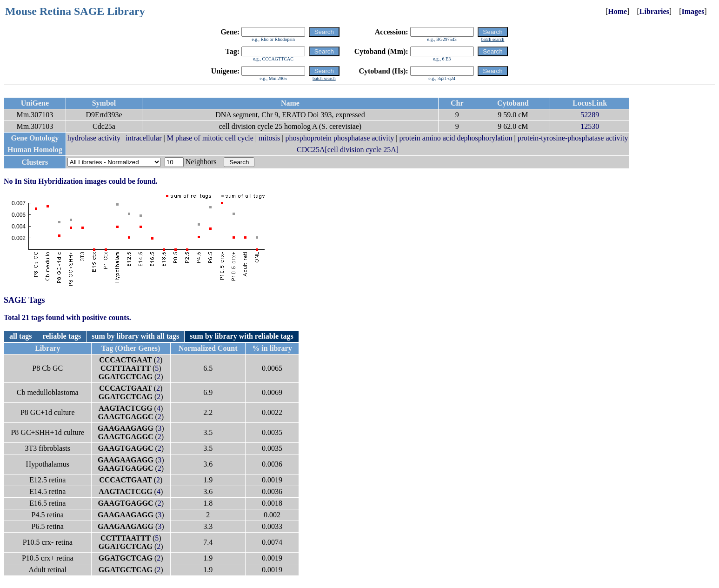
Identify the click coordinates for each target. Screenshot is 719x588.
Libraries (654, 11)
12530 (590, 126)
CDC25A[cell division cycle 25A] (348, 150)
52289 (590, 115)
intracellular (143, 138)
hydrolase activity (94, 138)
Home (617, 11)
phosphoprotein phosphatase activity (340, 138)
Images (693, 11)
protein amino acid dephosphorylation (456, 138)
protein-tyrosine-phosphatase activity (573, 138)
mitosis (269, 138)
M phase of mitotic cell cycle (210, 138)
